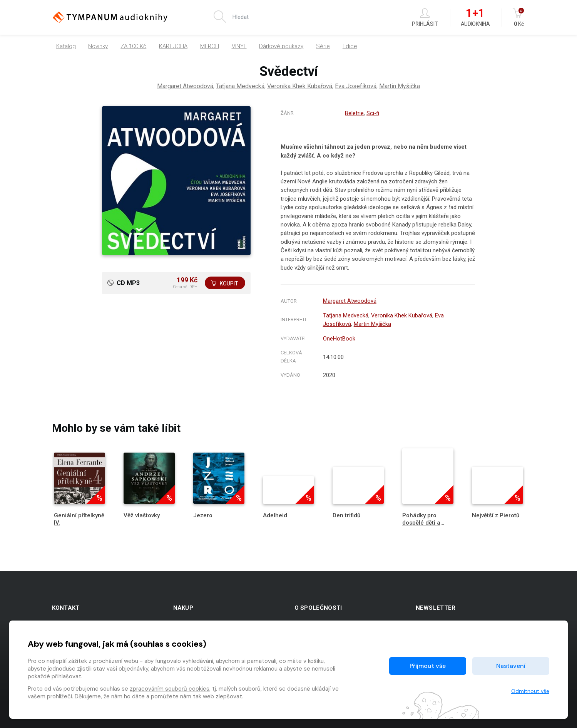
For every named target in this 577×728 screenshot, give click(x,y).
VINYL (239, 46)
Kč (519, 18)
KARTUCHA (173, 46)
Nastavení (511, 666)
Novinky (98, 46)
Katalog (66, 46)
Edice (350, 46)
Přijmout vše (428, 666)
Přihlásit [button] (425, 18)
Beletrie (354, 113)
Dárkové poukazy (281, 46)
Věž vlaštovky (142, 513)
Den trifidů (346, 513)
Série (323, 46)
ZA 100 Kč (133, 46)
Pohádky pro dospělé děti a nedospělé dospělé (421, 525)
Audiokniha (475, 18)
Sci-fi (373, 113)
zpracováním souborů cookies (170, 689)
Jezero (203, 513)
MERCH (210, 46)
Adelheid (275, 513)
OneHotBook (339, 337)
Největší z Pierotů (496, 513)
